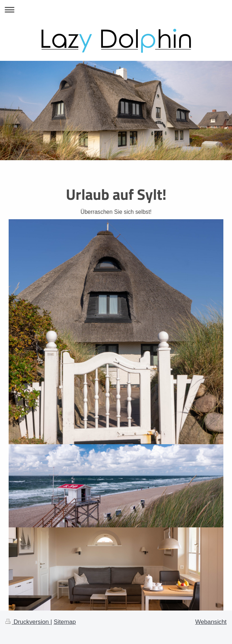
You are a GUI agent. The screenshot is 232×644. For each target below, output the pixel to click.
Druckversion (28, 622)
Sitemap (65, 622)
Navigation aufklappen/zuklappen (116, 10)
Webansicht (211, 622)
